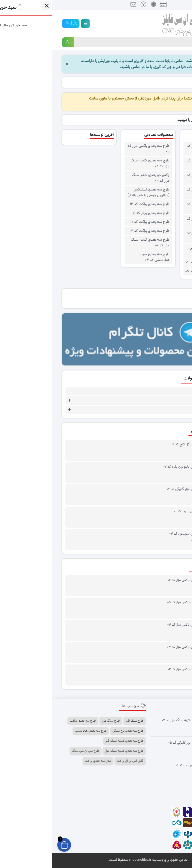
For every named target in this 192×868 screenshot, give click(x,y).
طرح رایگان (164, 391)
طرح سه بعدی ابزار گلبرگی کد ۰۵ (138, 743)
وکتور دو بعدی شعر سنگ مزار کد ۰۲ (98, 178)
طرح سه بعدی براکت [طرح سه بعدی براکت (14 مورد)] (30, 721)
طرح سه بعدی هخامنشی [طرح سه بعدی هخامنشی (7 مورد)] (38, 731)
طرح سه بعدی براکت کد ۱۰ (98, 222)
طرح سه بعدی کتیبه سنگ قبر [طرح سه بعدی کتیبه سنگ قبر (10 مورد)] (72, 741)
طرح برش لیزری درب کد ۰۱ (140, 512)
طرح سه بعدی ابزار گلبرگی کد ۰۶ (136, 489)
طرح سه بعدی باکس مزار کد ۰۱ (155, 222)
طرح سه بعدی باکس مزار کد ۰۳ (155, 193)
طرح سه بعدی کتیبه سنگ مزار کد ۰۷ (134, 720)
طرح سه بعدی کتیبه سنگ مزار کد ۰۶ (98, 243)
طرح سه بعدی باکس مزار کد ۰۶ (155, 149)
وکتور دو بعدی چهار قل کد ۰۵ (155, 271)
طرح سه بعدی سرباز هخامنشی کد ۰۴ (102, 257)
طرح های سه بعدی (158, 410)
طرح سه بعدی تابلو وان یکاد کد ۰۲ (156, 236)
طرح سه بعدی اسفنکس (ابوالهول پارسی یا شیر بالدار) (96, 193)
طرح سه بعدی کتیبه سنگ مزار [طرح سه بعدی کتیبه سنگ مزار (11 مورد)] (72, 751)
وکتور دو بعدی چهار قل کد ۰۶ (155, 262)
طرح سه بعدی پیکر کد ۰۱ (99, 213)
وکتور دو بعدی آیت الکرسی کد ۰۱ (157, 251)
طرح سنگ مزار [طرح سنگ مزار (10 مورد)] (58, 721)
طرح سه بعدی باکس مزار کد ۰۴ (155, 178)
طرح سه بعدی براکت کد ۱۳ (97, 231)
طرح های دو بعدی (159, 401)
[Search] (92, 42)
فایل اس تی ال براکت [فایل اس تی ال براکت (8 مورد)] (78, 761)
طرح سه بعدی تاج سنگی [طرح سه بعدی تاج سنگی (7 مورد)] (76, 731)
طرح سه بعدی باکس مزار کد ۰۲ (155, 207)
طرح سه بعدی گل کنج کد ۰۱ (139, 445)
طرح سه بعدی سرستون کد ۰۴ (137, 534)
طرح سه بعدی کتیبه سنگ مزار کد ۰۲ (98, 164)
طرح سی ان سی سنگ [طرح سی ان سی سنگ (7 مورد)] (33, 751)
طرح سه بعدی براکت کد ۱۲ (97, 204)
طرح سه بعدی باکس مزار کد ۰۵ (155, 164)
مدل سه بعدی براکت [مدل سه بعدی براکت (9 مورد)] (46, 761)
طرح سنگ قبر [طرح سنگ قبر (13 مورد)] (82, 721)
